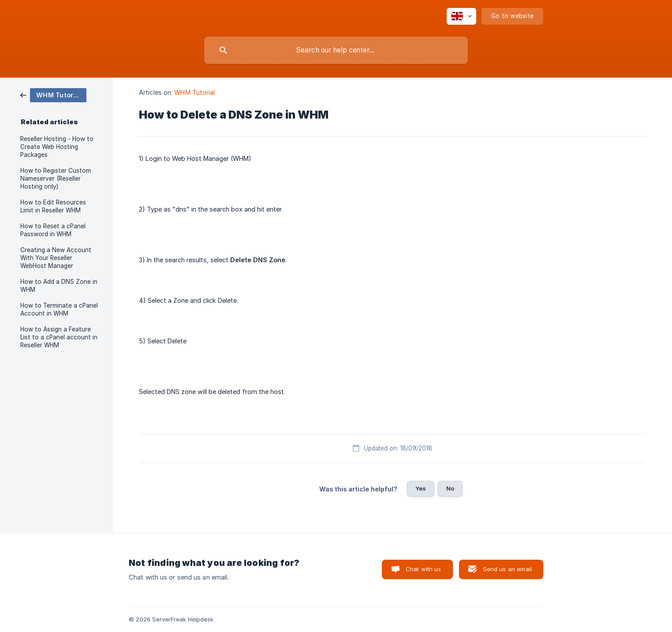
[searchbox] (336, 50)
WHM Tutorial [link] (194, 92)
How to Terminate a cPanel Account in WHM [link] (59, 309)
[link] (53, 95)
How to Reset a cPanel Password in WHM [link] (53, 230)
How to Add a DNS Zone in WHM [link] (59, 286)
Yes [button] (421, 488)
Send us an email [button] (507, 569)
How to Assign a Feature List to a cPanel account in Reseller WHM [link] (59, 337)
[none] (461, 16)
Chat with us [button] (424, 569)
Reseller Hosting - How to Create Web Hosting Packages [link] (57, 147)
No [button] (450, 488)
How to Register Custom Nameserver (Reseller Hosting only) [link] (56, 178)
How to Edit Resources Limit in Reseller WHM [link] (53, 206)
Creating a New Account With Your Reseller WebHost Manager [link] (56, 258)
